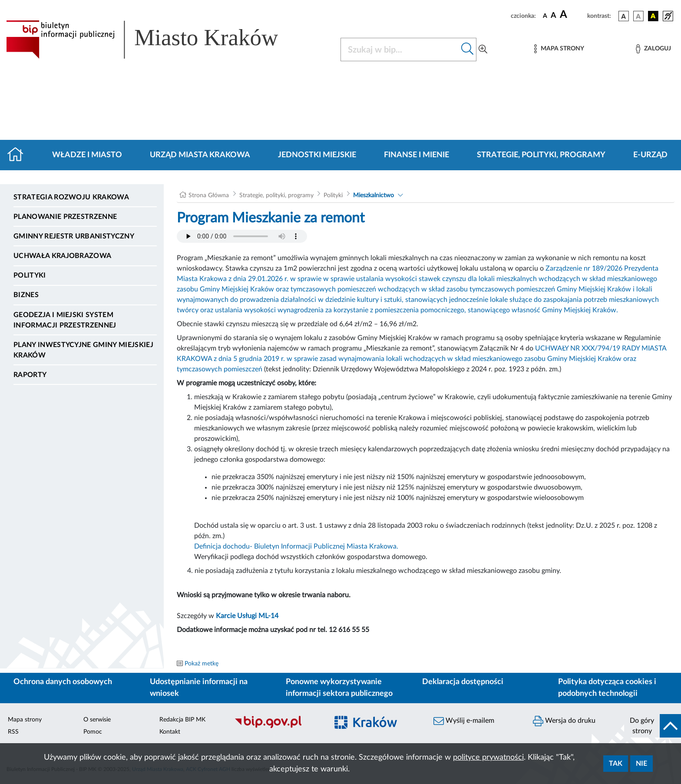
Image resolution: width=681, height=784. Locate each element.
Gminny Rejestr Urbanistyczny (74, 236)
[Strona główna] (19, 155)
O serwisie (97, 720)
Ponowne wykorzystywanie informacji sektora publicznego (339, 688)
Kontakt (170, 732)
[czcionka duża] (572, 15)
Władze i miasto (87, 155)
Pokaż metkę (202, 664)
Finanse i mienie (417, 155)
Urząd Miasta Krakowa (200, 155)
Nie (641, 764)
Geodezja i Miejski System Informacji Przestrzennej (65, 320)
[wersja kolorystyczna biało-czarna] (638, 16)
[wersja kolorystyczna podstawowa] (624, 16)
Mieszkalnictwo (374, 195)
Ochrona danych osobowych (63, 682)
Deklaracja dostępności (463, 682)
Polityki (30, 275)
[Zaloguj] (653, 49)
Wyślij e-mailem (464, 721)
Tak (616, 764)
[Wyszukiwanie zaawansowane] (483, 50)
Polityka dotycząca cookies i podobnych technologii (607, 688)
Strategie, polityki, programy (541, 155)
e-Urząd (650, 155)
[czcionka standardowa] (545, 16)
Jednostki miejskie (317, 155)
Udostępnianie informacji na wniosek (199, 688)
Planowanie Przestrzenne (65, 217)
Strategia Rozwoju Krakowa (71, 197)
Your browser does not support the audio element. (242, 236)
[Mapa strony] (559, 49)
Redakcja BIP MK (182, 720)
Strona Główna (209, 195)
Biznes (26, 295)
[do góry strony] (653, 726)
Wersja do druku (564, 721)
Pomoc (93, 732)
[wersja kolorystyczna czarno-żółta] (653, 16)
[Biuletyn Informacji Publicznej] (277, 727)
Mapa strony (25, 720)
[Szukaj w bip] (468, 50)
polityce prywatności (488, 758)
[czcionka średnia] (554, 16)
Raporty (30, 375)
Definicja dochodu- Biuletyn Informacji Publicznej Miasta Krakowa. (296, 546)
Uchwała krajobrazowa (62, 256)
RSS (13, 732)
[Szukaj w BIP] (400, 50)
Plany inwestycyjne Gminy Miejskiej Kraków (83, 350)
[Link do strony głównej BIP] (155, 40)
